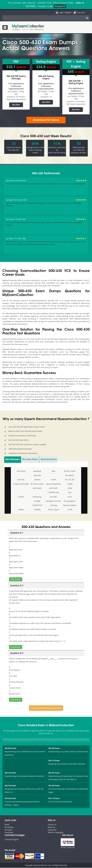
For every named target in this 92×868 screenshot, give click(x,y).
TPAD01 (21, 510)
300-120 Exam (10, 773)
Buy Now (16, 105)
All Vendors (9, 828)
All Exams (9, 830)
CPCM (70, 488)
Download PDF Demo (46, 120)
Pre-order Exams (30, 460)
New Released (13, 460)
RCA (70, 493)
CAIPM (70, 484)
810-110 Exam (54, 799)
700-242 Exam (54, 786)
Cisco (11, 38)
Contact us (52, 825)
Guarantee (52, 830)
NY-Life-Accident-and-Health (37, 486)
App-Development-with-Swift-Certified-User (54, 488)
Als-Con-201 (70, 480)
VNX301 (37, 480)
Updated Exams (49, 460)
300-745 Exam (10, 786)
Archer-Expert (54, 510)
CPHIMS (37, 510)
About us (51, 828)
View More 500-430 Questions (46, 708)
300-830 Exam (10, 749)
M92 (54, 471)
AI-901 (54, 480)
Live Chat (78, 12)
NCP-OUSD (21, 471)
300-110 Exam (54, 761)
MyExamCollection (28, 27)
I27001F (21, 497)
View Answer (16, 580)
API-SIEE (54, 497)
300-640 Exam (54, 749)
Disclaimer (9, 833)
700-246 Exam (10, 799)
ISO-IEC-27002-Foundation (70, 473)
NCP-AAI (21, 480)
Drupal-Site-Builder (21, 484)
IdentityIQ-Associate (37, 473)
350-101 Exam (54, 773)
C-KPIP (70, 510)
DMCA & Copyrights (56, 833)
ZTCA (70, 497)
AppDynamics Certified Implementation (31, 38)
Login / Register (63, 12)
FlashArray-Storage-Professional (37, 501)
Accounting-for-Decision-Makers (70, 503)
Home (5, 38)
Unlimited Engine (12, 840)
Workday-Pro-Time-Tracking (54, 503)
